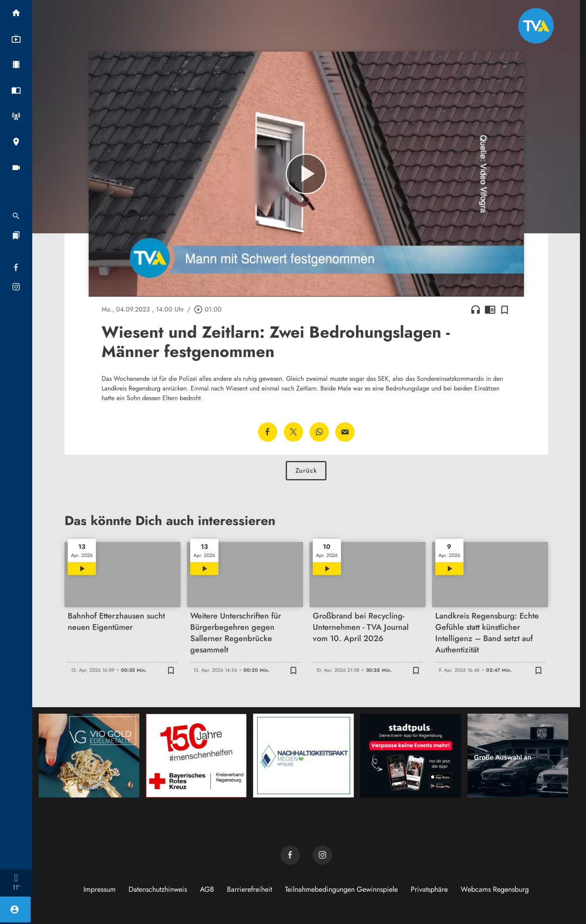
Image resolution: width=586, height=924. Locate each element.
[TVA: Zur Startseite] (536, 26)
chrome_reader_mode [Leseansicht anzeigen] (490, 309)
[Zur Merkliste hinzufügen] (505, 309)
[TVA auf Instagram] (322, 855)
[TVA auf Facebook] (290, 855)
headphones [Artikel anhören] (476, 309)
